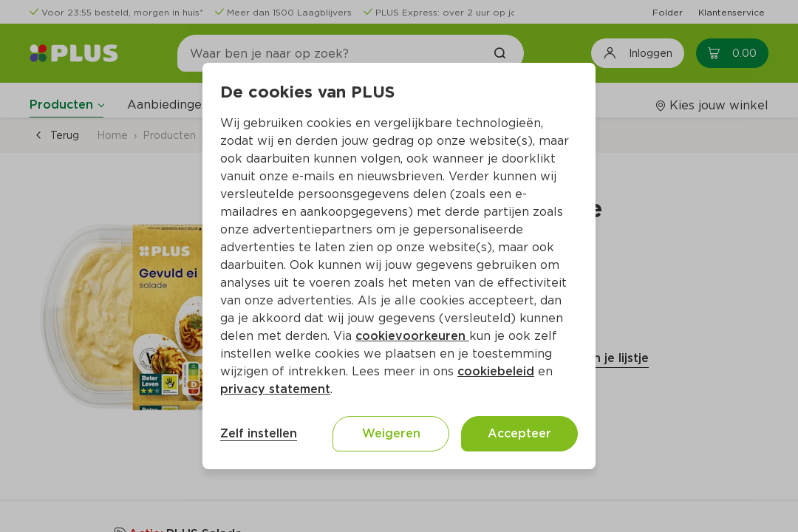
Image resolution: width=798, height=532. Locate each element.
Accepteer (519, 433)
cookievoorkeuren (412, 336)
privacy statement (275, 389)
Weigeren (391, 433)
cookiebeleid (496, 371)
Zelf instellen (259, 433)
